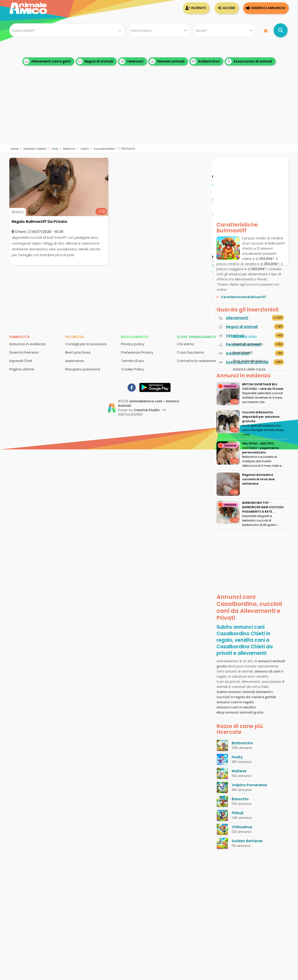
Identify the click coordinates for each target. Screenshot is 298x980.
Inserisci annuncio (268, 8)
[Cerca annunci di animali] (281, 30)
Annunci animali (35, 148)
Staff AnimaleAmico (196, 337)
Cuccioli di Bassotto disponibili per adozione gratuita (261, 417)
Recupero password (83, 369)
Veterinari (131, 61)
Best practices (78, 352)
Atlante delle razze (249, 369)
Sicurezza (75, 337)
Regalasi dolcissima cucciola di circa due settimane (258, 479)
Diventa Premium (24, 352)
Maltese (239, 771)
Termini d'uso (132, 361)
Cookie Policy (132, 369)
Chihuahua (242, 827)
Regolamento (135, 337)
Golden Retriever (247, 841)
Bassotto (240, 799)
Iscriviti (199, 8)
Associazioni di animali (249, 61)
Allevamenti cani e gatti (47, 61)
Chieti (85, 148)
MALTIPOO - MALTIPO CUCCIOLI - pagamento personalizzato (261, 448)
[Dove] (225, 30)
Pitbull (237, 813)
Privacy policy (133, 344)
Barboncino (242, 743)
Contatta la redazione (196, 361)
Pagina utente (22, 369)
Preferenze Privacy (137, 352)
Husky (237, 757)
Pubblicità (19, 337)
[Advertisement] (149, 112)
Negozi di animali (95, 61)
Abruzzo (69, 148)
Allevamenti (237, 318)
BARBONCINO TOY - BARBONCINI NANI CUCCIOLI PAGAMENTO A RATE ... (263, 507)
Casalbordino (104, 148)
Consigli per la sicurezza (86, 344)
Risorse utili (245, 337)
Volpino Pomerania (249, 785)
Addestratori (205, 61)
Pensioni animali (167, 61)
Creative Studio (147, 410)
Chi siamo (186, 344)
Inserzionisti (243, 352)
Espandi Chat (21, 361)
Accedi (229, 8)
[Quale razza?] (159, 30)
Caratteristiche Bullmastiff (243, 297)
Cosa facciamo (190, 352)
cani (55, 148)
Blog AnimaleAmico (249, 361)
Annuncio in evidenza (27, 344)
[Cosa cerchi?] (67, 30)
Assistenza (75, 361)
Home (14, 148)
